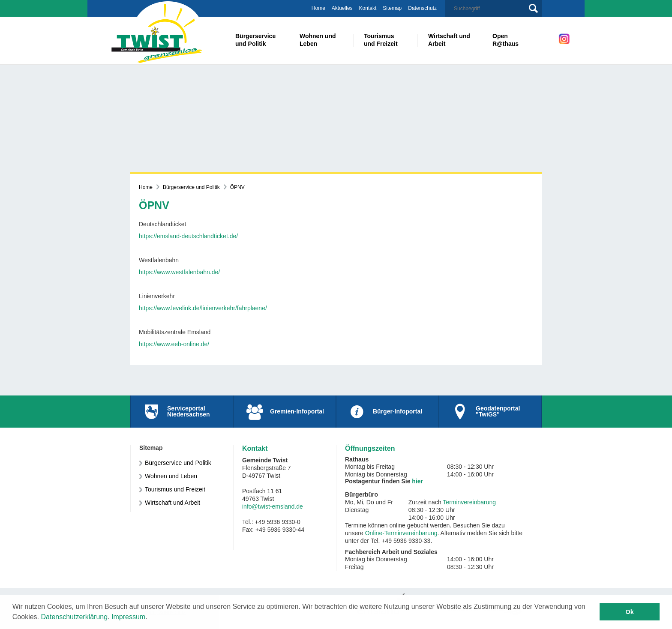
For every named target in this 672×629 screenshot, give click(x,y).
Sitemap (392, 8)
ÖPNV (237, 187)
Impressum (128, 617)
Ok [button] (630, 612)
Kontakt (368, 8)
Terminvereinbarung (469, 502)
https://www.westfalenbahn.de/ (179, 272)
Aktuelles (342, 8)
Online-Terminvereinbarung (401, 533)
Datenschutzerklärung (75, 617)
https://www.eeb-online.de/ (174, 344)
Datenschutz (422, 8)
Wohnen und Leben (171, 476)
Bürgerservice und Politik (191, 187)
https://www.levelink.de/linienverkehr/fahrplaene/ (203, 308)
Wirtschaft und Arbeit (172, 503)
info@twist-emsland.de (273, 506)
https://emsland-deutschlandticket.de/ (188, 236)
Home (318, 8)
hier (417, 481)
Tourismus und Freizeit (175, 489)
